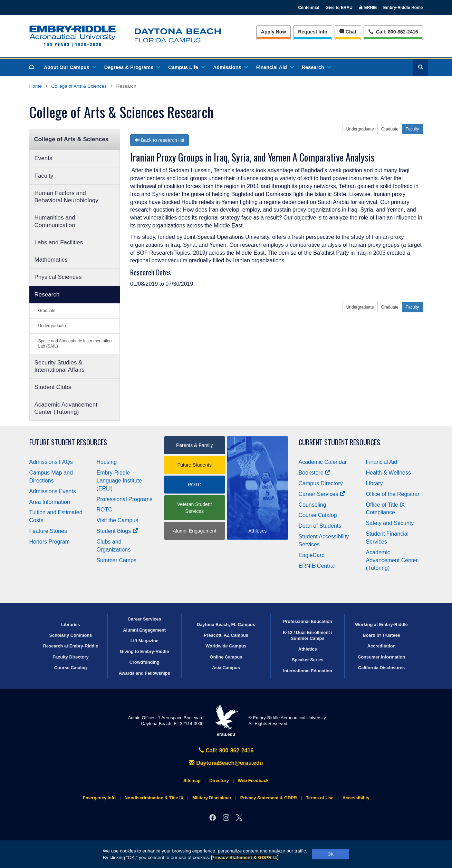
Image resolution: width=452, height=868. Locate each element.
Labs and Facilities (59, 242)
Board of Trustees (381, 635)
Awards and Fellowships (145, 673)
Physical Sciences (58, 277)
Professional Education (308, 621)
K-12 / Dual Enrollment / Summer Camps (308, 635)
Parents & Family (195, 445)
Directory (219, 781)
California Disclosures (381, 668)
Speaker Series (308, 660)
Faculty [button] (412, 129)
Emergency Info (99, 798)
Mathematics (51, 260)
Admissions (230, 67)
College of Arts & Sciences (79, 86)
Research (316, 67)
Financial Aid (275, 67)
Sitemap (192, 781)
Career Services (322, 494)
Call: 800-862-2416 (226, 750)
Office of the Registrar (393, 494)
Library (374, 483)
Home (36, 86)
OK (331, 854)
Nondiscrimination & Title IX (154, 798)
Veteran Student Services (194, 508)
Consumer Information (381, 657)
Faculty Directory (71, 657)
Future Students (194, 465)
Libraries (70, 625)
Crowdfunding (145, 662)
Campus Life (186, 67)
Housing (107, 462)
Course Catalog (318, 515)
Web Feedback (253, 781)
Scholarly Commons (71, 635)
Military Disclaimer (212, 798)
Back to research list (160, 140)
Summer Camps (117, 560)
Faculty (44, 176)
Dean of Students (320, 526)
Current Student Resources (339, 442)
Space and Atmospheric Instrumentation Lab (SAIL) (75, 344)
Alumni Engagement (194, 531)
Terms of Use (320, 798)
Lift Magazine (145, 641)
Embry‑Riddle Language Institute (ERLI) (119, 481)
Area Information (50, 502)
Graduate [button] (390, 129)
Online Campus (226, 657)
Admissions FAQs (51, 462)
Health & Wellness (388, 473)
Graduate (47, 311)
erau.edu (226, 720)
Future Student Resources (68, 442)
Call (393, 31)
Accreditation (382, 646)
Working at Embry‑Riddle (381, 625)
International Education (308, 671)
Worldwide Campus (226, 646)
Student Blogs (117, 531)
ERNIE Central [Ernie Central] (317, 566)
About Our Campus (70, 67)
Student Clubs (53, 387)
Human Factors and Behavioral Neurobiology (66, 197)
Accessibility (356, 798)
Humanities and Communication (55, 221)
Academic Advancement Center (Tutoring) (66, 408)
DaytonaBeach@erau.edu (226, 763)
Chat (348, 32)
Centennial (309, 8)
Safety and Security (390, 523)
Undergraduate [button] (360, 129)
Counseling (312, 505)
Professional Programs (125, 499)
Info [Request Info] (313, 32)
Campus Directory (321, 483)
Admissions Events (53, 491)
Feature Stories (48, 531)
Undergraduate (52, 326)
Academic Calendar (323, 462)
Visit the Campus (118, 520)
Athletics (308, 649)
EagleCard (312, 555)
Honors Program (50, 542)
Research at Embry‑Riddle (71, 646)
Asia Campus (226, 668)
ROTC (104, 510)
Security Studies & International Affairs (60, 366)
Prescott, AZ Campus (226, 635)
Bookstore (315, 473)
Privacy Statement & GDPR (245, 857)
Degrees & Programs (132, 67)
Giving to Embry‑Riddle (144, 651)
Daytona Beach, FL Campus (226, 625)
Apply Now (273, 32)
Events (44, 158)
